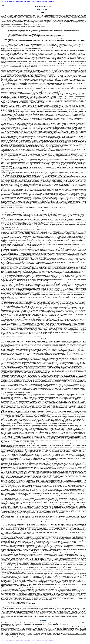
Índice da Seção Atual (18, 1)
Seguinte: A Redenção (48, 1)
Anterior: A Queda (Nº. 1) (37, 1)
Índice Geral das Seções (6, 1)
